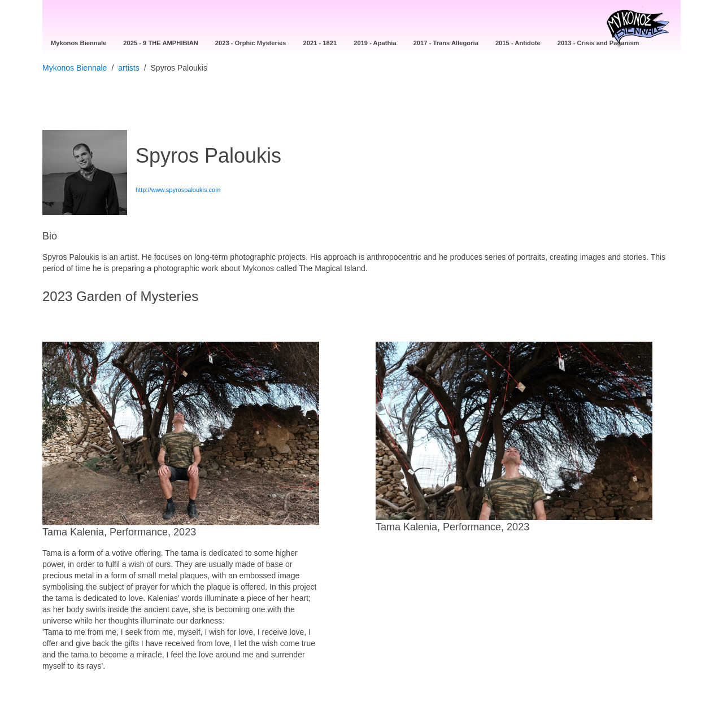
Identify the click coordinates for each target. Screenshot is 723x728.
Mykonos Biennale (75, 68)
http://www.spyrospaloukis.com (178, 190)
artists (129, 68)
